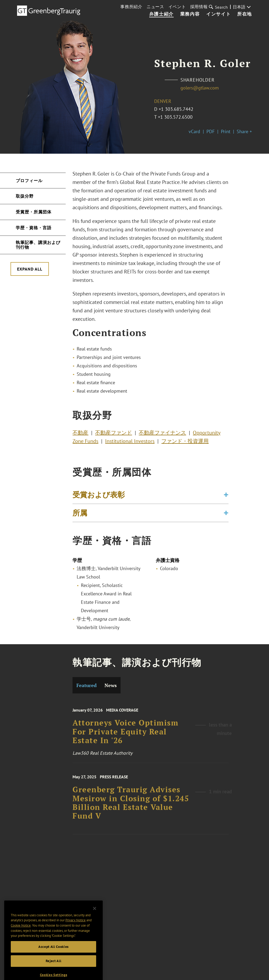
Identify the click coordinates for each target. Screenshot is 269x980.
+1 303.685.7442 (176, 109)
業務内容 (190, 14)
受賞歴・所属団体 (34, 212)
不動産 (80, 434)
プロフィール (29, 181)
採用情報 (199, 7)
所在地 (245, 14)
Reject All (54, 968)
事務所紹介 (131, 7)
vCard (194, 131)
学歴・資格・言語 (34, 228)
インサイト (218, 14)
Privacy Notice (76, 927)
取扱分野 (25, 196)
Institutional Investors (130, 443)
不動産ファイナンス (162, 434)
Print (226, 131)
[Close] (95, 916)
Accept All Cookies (53, 954)
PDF (211, 131)
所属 (80, 515)
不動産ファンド (113, 434)
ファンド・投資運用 (185, 443)
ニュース (155, 7)
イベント (177, 7)
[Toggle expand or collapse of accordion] (226, 497)
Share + (244, 131)
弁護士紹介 (161, 14)
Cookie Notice (21, 933)
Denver (163, 101)
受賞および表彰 (99, 497)
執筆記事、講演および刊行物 (38, 245)
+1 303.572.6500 (175, 117)
